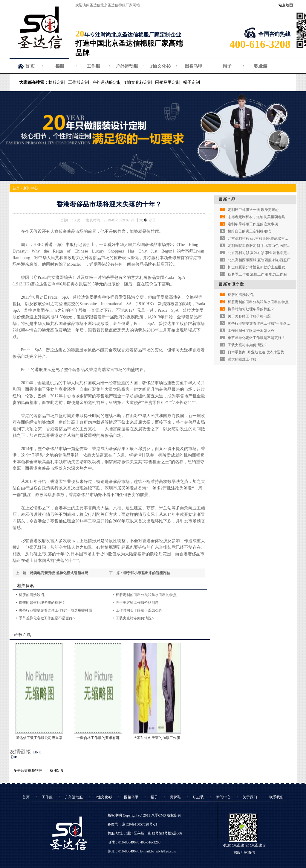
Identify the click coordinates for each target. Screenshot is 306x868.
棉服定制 (57, 82)
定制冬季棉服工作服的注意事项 (253, 224)
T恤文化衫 (160, 66)
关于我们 (250, 797)
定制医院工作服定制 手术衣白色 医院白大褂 (263, 246)
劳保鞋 (175, 797)
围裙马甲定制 (168, 82)
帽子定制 (192, 82)
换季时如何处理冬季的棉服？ (42, 603)
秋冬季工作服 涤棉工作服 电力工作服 (257, 274)
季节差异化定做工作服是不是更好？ (48, 618)
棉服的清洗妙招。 (33, 595)
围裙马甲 (194, 66)
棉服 (60, 66)
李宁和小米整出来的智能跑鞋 (147, 573)
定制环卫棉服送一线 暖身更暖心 (253, 210)
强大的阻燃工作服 (242, 359)
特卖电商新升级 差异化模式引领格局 (59, 573)
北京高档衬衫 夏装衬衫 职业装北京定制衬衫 (263, 253)
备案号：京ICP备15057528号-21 (133, 824)
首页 (16, 188)
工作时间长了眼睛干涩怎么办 (139, 610)
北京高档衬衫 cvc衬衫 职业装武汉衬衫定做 (262, 238)
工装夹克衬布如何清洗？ (135, 618)
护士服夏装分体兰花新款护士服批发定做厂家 (264, 267)
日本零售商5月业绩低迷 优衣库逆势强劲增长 (263, 352)
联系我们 (276, 797)
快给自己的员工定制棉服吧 (249, 231)
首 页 (30, 66)
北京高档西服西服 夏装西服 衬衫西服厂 (259, 260)
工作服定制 (79, 82)
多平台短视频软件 (28, 770)
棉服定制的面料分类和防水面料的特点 (146, 595)
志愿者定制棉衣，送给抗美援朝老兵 (256, 217)
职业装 (261, 66)
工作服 (93, 66)
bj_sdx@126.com (164, 851)
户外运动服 (127, 66)
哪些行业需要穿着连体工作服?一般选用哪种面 (55, 610)
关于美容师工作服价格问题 (137, 603)
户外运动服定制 (107, 82)
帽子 (227, 66)
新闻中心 (30, 188)
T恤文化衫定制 (138, 82)
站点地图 (286, 5)
